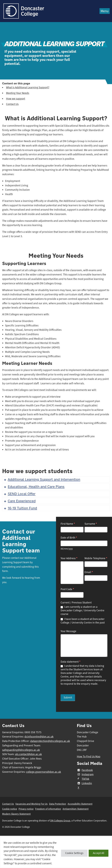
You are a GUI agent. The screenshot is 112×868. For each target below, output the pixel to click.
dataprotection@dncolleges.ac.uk (50, 741)
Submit (68, 698)
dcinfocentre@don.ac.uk (39, 737)
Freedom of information (48, 809)
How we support (16, 99)
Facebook (85, 770)
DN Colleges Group (60, 821)
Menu (105, 11)
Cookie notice (10, 809)
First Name (68, 524)
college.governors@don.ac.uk (44, 772)
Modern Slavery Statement (16, 814)
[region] (56, 852)
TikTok (83, 779)
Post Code (67, 589)
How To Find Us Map (89, 757)
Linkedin (84, 783)
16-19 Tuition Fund (20, 508)
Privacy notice (26, 809)
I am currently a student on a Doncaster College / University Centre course (82, 610)
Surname (91, 524)
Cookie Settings (74, 853)
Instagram (85, 774)
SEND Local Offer (19, 494)
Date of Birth (69, 538)
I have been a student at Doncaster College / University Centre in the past (83, 621)
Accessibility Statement (80, 804)
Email (89, 572)
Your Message (68, 631)
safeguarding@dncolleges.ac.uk (21, 750)
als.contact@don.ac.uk (29, 754)
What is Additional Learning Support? (28, 88)
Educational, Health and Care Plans (34, 487)
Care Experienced (20, 501)
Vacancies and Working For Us (31, 804)
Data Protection (58, 804)
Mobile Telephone (96, 558)
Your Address (69, 558)
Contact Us (12, 104)
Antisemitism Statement (76, 809)
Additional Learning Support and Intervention (42, 479)
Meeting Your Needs (18, 93)
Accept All (99, 853)
